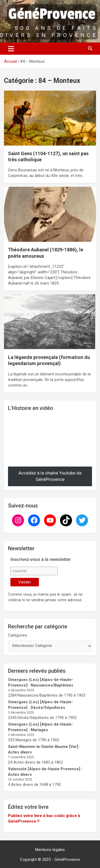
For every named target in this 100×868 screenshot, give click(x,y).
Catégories (18, 635)
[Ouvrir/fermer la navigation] (11, 49)
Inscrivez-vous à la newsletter (41, 559)
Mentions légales (50, 850)
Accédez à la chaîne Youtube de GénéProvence (50, 476)
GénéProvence (67, 859)
